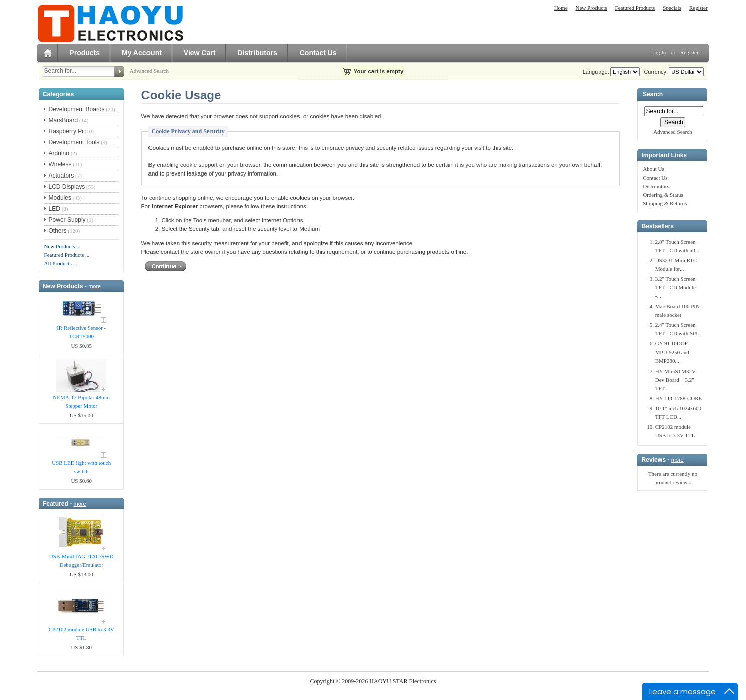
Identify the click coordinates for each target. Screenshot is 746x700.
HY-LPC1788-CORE (679, 398)
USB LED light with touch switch (81, 467)
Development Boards (77, 109)
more (95, 286)
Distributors (257, 53)
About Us (653, 169)
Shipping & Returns (665, 203)
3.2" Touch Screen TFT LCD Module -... (676, 287)
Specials (672, 8)
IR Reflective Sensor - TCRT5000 (81, 332)
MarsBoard (63, 120)
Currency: (654, 72)
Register (699, 8)
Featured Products (635, 8)
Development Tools (74, 142)
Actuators (61, 176)
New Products (591, 8)
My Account (142, 53)
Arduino (59, 153)
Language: (596, 72)
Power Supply (67, 220)
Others (58, 231)
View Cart (200, 53)
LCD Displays (67, 187)
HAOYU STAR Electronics (403, 681)
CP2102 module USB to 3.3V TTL (82, 634)
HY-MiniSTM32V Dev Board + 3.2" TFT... (676, 380)
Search (653, 95)
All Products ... (61, 263)
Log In (659, 52)
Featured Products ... (67, 255)
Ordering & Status (663, 195)
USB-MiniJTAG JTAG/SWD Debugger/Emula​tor (82, 560)
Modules (60, 198)
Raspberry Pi (66, 131)
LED (54, 209)
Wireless (60, 164)
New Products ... (62, 246)
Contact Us (318, 53)
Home (561, 8)
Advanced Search (149, 71)
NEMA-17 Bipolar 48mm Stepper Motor (81, 401)
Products (85, 53)
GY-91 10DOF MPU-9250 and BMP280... (672, 352)
